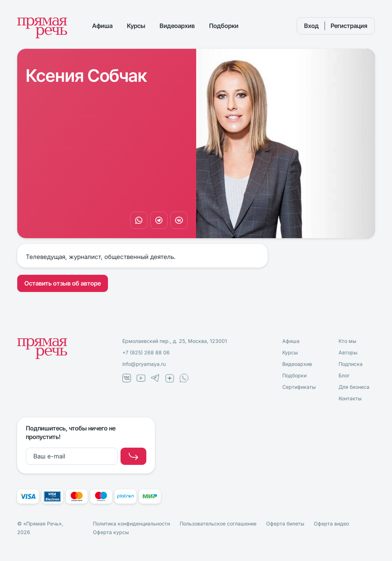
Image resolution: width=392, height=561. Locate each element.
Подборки (224, 26)
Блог (344, 375)
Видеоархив (177, 26)
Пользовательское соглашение (218, 524)
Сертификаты (299, 387)
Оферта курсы (111, 532)
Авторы (348, 352)
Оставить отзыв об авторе (63, 283)
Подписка (351, 364)
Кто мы (347, 341)
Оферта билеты (285, 524)
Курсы (136, 26)
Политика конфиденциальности (131, 524)
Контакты (350, 398)
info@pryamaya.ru (144, 364)
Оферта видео (331, 524)
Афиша (102, 26)
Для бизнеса (354, 387)
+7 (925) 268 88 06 (146, 352)
